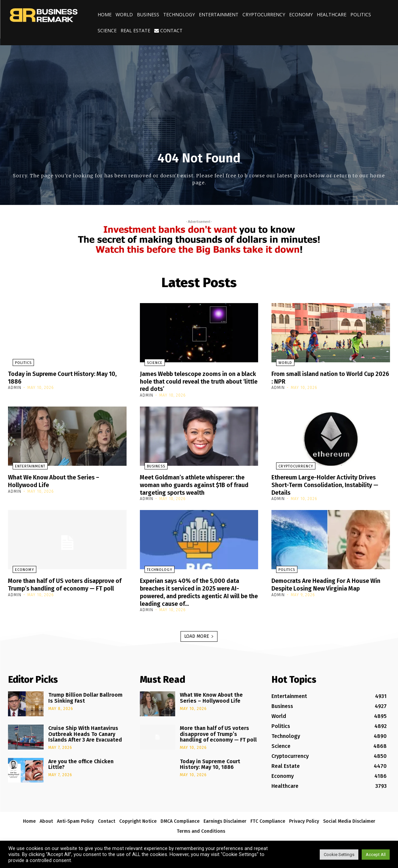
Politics (361, 14)
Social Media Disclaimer (349, 819)
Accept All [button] (376, 855)
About (46, 819)
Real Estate (135, 30)
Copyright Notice (138, 819)
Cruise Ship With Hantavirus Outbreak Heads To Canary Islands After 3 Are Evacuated (85, 731)
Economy (301, 14)
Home (105, 14)
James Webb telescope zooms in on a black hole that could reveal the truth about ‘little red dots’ (197, 381)
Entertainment (219, 14)
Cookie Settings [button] (339, 855)
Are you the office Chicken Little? (81, 762)
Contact (168, 30)
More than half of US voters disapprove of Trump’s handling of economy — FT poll (60, 586)
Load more (199, 634)
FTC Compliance (268, 819)
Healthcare (332, 14)
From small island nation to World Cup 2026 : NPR (329, 377)
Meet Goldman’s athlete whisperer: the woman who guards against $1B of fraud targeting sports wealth (198, 484)
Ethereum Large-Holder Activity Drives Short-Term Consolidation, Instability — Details (330, 484)
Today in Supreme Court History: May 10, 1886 (64, 377)
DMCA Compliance (180, 819)
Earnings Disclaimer (225, 819)
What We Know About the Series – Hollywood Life (60, 480)
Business (148, 14)
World (124, 14)
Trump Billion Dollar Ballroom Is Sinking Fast (85, 695)
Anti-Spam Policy (75, 819)
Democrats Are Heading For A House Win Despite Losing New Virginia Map (327, 583)
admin (15, 387)
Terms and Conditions (201, 829)
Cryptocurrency (264, 14)
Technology (179, 14)
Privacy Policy (304, 819)
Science (107, 30)
